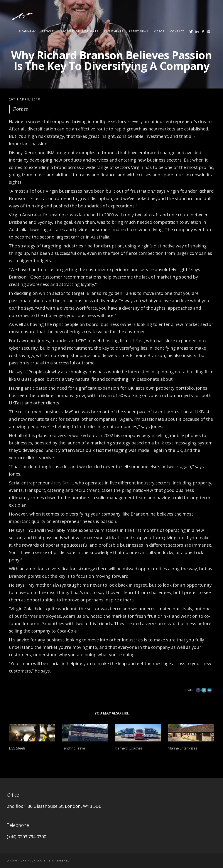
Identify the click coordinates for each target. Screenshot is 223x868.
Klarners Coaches (129, 748)
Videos (159, 31)
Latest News (139, 31)
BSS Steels (17, 748)
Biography (27, 31)
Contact (177, 31)
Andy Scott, (63, 483)
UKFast (137, 341)
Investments (114, 31)
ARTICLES (48, 31)
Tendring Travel (74, 748)
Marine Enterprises (182, 748)
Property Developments (79, 31)
